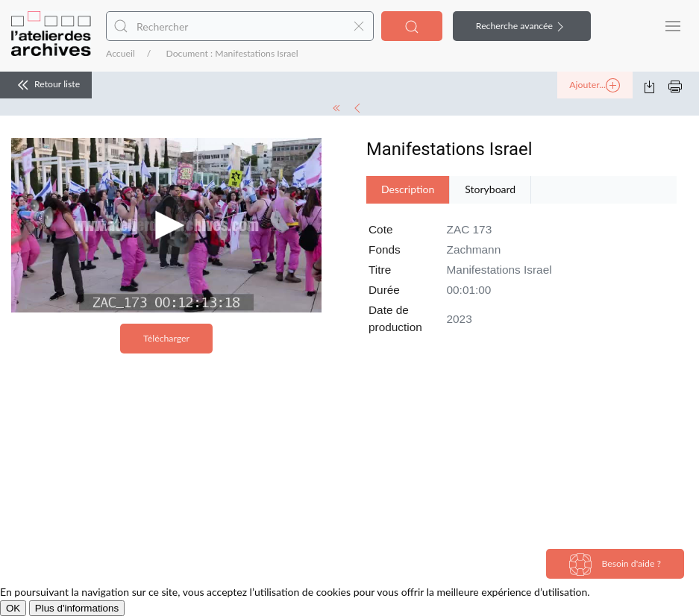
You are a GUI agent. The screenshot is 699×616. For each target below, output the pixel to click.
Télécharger (166, 338)
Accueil (120, 53)
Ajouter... (595, 86)
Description (408, 189)
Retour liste (46, 85)
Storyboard (490, 189)
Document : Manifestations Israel (232, 53)
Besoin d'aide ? (615, 565)
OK (13, 608)
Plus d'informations (77, 608)
